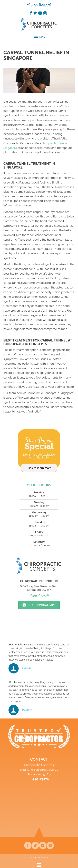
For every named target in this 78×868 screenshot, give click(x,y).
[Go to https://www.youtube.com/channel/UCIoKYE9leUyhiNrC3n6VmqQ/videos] (43, 845)
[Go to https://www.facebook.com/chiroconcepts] (28, 845)
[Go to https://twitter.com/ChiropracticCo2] (35, 845)
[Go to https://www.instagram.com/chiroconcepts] (50, 845)
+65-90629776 (39, 5)
